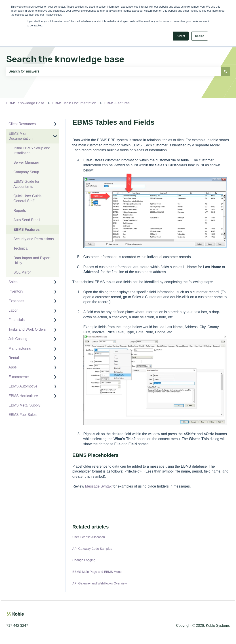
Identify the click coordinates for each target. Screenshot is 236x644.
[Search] (225, 71)
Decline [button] (200, 36)
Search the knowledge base (65, 59)
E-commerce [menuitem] (19, 377)
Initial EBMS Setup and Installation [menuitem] (32, 151)
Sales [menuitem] (13, 282)
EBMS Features (117, 103)
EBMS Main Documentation (74, 103)
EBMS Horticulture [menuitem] (23, 396)
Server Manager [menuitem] (26, 162)
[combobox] (114, 71)
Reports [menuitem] (20, 211)
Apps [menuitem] (13, 367)
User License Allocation (89, 537)
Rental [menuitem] (14, 358)
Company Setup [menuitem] (26, 172)
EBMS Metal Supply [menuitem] (24, 405)
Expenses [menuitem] (16, 301)
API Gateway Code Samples (92, 549)
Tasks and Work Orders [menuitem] (27, 329)
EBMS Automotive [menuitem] (23, 386)
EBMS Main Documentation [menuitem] (21, 136)
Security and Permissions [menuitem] (34, 239)
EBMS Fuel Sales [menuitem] (22, 415)
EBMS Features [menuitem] (26, 230)
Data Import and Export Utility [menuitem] (32, 260)
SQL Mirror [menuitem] (22, 272)
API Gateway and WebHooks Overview (100, 583)
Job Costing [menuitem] (18, 339)
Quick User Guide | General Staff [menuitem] (28, 198)
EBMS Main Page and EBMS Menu (97, 572)
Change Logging (84, 560)
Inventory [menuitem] (16, 291)
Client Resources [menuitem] (22, 124)
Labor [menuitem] (13, 310)
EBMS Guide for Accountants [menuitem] (26, 184)
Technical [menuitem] (21, 248)
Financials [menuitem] (17, 320)
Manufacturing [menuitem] (20, 348)
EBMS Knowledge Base (25, 103)
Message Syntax (98, 486)
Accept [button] (181, 36)
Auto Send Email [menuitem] (27, 220)
